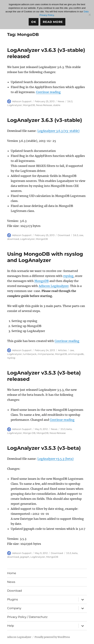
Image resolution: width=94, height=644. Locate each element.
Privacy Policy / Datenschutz (27, 617)
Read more (53, 22)
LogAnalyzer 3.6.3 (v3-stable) (45, 120)
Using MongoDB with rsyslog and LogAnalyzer (45, 257)
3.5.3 (63, 429)
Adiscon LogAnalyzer (54, 286)
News (61, 101)
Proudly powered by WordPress (52, 637)
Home (12, 573)
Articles (62, 350)
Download (64, 235)
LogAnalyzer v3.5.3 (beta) (56, 459)
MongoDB (29, 105)
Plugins (13, 599)
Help (11, 626)
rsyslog (68, 276)
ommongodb (76, 354)
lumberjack (30, 354)
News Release (44, 105)
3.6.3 (70, 101)
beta (69, 429)
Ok (34, 22)
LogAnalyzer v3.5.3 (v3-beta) (44, 448)
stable (57, 105)
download (13, 239)
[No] (90, 15)
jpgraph (25, 557)
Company (14, 608)
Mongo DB (29, 433)
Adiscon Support (22, 101)
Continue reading (48, 92)
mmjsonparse (46, 354)
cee (81, 235)
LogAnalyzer (15, 105)
